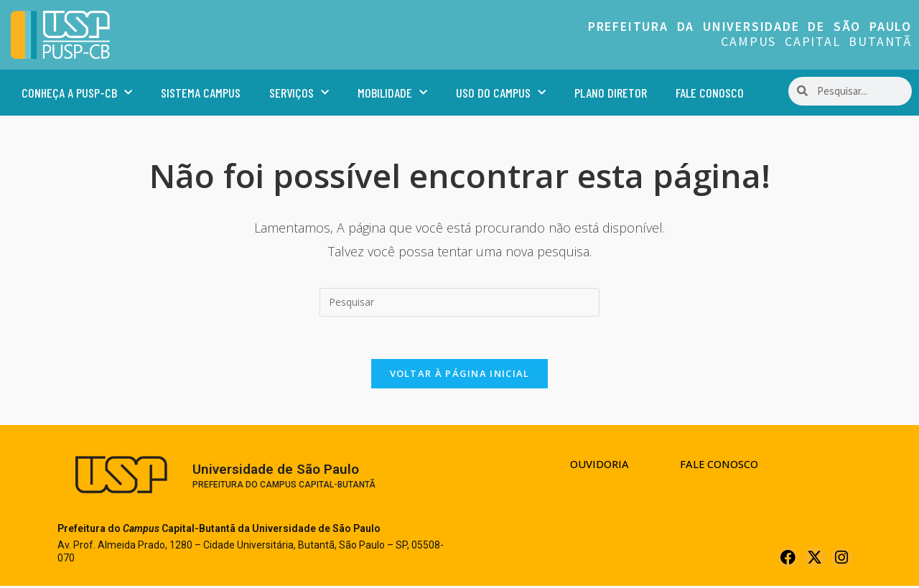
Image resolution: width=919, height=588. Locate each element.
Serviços (299, 93)
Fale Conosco (710, 93)
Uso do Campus (501, 93)
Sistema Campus (201, 93)
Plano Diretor (611, 93)
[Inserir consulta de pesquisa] (459, 302)
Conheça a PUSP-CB (77, 93)
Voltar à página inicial (460, 375)
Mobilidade (392, 93)
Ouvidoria (598, 466)
